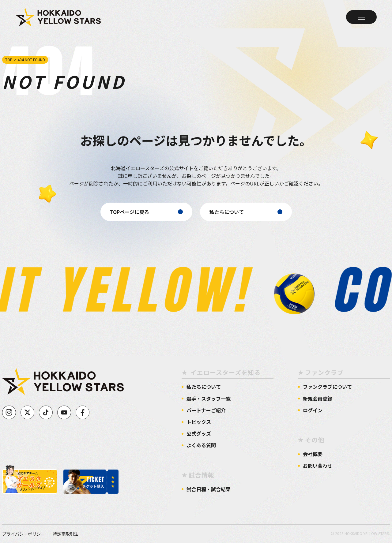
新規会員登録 (318, 399)
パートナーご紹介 (206, 410)
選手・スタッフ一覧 (209, 399)
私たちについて (204, 387)
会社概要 (313, 454)
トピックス (199, 422)
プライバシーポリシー (24, 534)
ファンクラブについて (327, 387)
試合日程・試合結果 (209, 489)
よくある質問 (201, 445)
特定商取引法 (66, 534)
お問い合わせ (318, 466)
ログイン (313, 410)
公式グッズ (199, 434)
